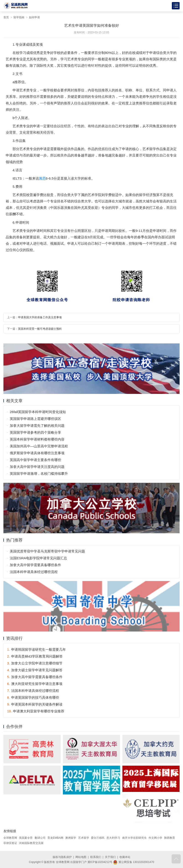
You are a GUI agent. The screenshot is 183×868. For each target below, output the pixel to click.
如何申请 (34, 17)
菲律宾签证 (10, 843)
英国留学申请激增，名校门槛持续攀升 (39, 474)
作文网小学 (155, 838)
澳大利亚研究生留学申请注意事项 (35, 684)
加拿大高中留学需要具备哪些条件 (35, 565)
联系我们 (96, 857)
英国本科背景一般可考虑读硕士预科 (40, 329)
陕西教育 (170, 838)
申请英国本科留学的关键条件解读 (35, 704)
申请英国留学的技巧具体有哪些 (33, 697)
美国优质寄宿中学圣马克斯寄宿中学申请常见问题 (47, 551)
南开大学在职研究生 (134, 838)
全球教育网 (10, 838)
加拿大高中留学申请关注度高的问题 (37, 467)
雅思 (42, 178)
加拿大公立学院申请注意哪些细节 (35, 663)
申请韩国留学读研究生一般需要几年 (36, 649)
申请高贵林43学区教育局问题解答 (35, 656)
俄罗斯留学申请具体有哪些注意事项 (37, 453)
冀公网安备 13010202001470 (134, 862)
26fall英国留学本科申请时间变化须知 (38, 412)
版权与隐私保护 (62, 857)
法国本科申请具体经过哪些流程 (34, 572)
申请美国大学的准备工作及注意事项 (40, 317)
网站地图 (81, 857)
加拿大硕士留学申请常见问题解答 (35, 670)
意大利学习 (113, 838)
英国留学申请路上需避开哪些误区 (35, 419)
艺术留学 (84, 838)
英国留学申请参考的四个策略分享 (35, 432)
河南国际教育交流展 (31, 843)
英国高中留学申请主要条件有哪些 (35, 460)
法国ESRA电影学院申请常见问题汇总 (38, 558)
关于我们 (110, 857)
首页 (6, 17)
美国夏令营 (26, 838)
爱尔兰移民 (98, 838)
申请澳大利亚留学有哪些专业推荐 (36, 711)
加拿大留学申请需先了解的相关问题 (37, 426)
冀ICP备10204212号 (100, 862)
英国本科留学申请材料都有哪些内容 (37, 439)
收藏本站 (125, 857)
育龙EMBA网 (55, 838)
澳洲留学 (71, 838)
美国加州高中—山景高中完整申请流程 (39, 446)
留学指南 (19, 17)
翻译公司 (40, 838)
